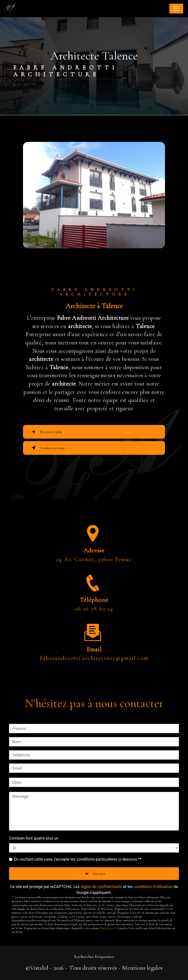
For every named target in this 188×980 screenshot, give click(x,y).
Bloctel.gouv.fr (108, 928)
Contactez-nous (47, 448)
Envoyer (99, 874)
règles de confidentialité (101, 887)
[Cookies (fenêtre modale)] (1, 977)
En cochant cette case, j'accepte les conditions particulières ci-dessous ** (78, 859)
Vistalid (39, 968)
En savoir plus (46, 432)
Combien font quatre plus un (34, 838)
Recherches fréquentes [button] (94, 957)
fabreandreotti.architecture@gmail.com (94, 644)
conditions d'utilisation (153, 887)
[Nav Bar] (176, 9)
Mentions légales (142, 968)
